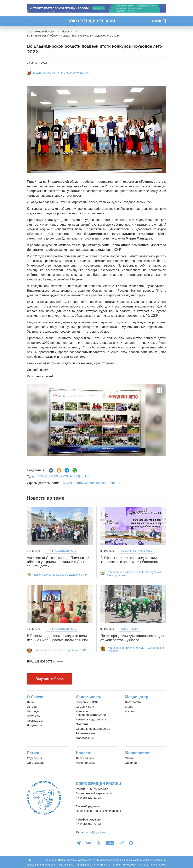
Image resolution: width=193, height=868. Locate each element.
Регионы (35, 753)
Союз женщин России (91, 21)
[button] (36, 420)
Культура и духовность (62, 551)
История (33, 707)
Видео (129, 707)
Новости (84, 753)
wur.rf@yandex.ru (97, 832)
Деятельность (88, 697)
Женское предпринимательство (91, 713)
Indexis (162, 865)
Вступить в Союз (50, 679)
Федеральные (85, 758)
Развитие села (86, 733)
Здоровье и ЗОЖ (87, 702)
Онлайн (130, 758)
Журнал (130, 711)
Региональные (86, 763)
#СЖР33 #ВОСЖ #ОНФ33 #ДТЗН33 (64, 476)
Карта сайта (66, 865)
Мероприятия (138, 753)
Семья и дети (72, 483)
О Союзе (35, 697)
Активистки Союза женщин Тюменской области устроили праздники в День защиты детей (58, 562)
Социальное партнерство (93, 729)
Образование (85, 738)
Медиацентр (136, 697)
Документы (34, 725)
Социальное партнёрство (102, 483)
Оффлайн (132, 763)
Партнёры (34, 716)
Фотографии (133, 702)
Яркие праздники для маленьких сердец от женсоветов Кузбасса (133, 638)
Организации (36, 763)
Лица (30, 702)
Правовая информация (41, 865)
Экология (82, 724)
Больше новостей (45, 662)
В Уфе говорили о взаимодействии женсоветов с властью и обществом (129, 560)
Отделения (34, 758)
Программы (35, 721)
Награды (33, 711)
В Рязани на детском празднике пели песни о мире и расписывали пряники (57, 638)
